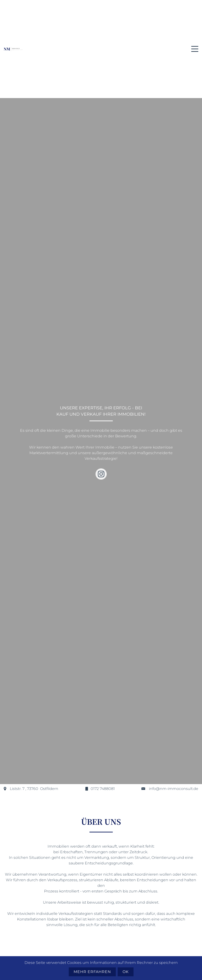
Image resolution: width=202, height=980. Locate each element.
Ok (126, 972)
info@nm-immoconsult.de (174, 789)
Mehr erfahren (92, 972)
